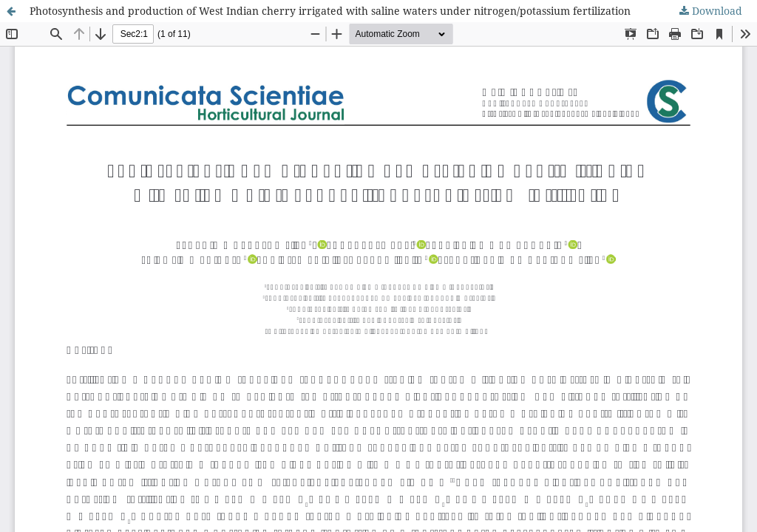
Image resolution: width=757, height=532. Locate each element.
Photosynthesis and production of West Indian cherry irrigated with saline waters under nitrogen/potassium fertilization (330, 11)
